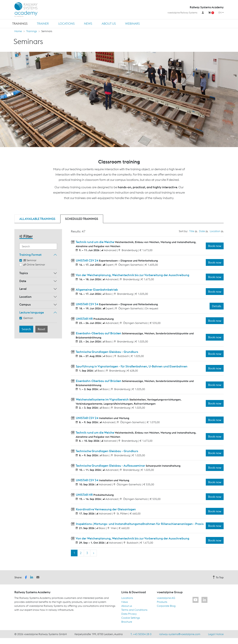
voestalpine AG (166, 598)
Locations (66, 24)
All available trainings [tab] (37, 219)
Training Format (30, 255)
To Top (218, 577)
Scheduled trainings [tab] (82, 219)
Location (25, 297)
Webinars (132, 24)
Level (23, 289)
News (88, 24)
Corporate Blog (166, 606)
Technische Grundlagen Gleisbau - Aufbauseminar (110, 466)
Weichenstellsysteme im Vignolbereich (102, 399)
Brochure (127, 622)
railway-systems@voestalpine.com (180, 634)
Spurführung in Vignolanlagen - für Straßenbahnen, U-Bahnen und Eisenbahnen (131, 366)
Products (162, 602)
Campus (25, 304)
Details (217, 306)
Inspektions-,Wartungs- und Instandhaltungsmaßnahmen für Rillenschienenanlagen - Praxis (139, 524)
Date (23, 281)
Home (18, 31)
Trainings (20, 24)
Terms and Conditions (134, 610)
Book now (215, 246)
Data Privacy (129, 614)
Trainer (43, 24)
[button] (26, 577)
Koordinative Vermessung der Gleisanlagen (106, 509)
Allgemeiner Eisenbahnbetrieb (97, 290)
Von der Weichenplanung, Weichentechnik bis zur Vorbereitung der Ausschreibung (132, 275)
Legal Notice (216, 634)
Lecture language (32, 312)
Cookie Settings (131, 618)
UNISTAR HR (84, 319)
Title (192, 231)
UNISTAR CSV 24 (87, 260)
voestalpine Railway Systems (182, 13)
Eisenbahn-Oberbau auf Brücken (99, 333)
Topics (24, 273)
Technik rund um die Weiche (95, 242)
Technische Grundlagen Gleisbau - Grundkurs (107, 352)
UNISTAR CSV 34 (87, 304)
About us (109, 24)
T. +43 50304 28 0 (141, 634)
